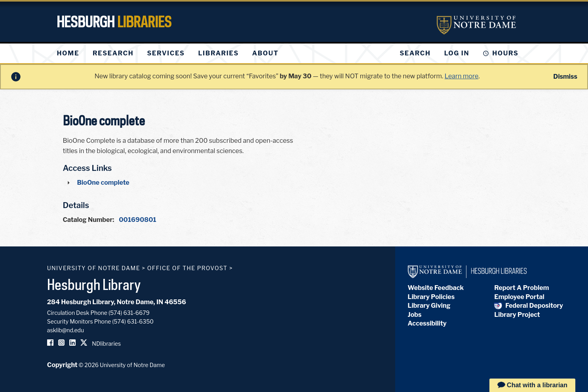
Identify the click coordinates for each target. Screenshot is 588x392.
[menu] (174, 53)
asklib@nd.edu (66, 330)
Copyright (62, 365)
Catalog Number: (89, 220)
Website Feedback (436, 288)
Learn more (461, 76)
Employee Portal (519, 297)
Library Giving (429, 306)
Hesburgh (114, 22)
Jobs (415, 315)
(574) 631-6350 (133, 321)
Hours (505, 53)
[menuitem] (68, 53)
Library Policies (431, 297)
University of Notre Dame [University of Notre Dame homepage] (94, 268)
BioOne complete (103, 183)
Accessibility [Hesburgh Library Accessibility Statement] (427, 323)
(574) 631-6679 (129, 313)
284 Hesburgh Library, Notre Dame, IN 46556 (117, 302)
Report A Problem (521, 288)
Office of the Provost (187, 268)
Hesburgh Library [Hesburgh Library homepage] (94, 284)
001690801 (137, 220)
